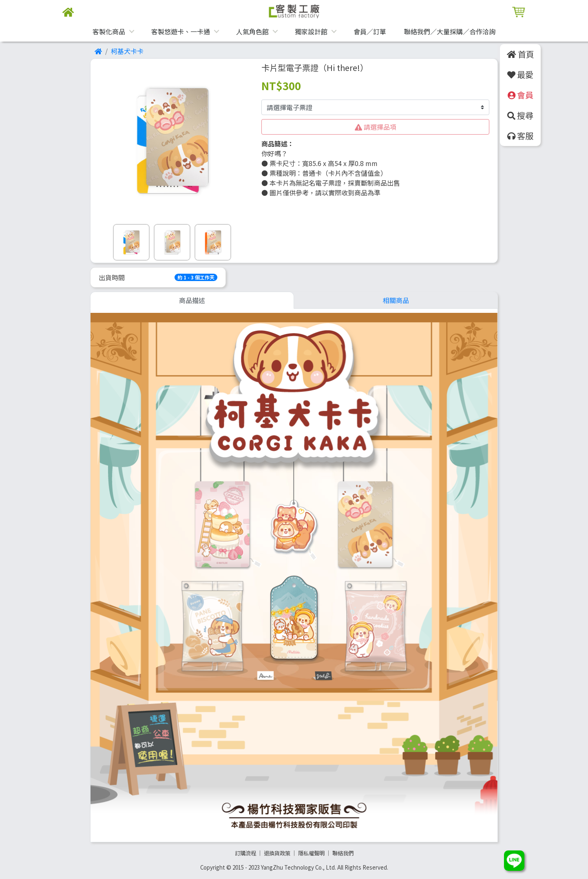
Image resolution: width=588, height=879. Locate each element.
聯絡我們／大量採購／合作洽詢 (450, 31)
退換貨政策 (277, 853)
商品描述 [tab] (192, 300)
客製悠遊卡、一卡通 (181, 31)
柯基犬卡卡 (127, 51)
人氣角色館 (252, 31)
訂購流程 (245, 853)
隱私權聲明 (311, 853)
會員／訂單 (370, 31)
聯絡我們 (343, 853)
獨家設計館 (311, 31)
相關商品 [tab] (396, 300)
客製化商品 (109, 31)
